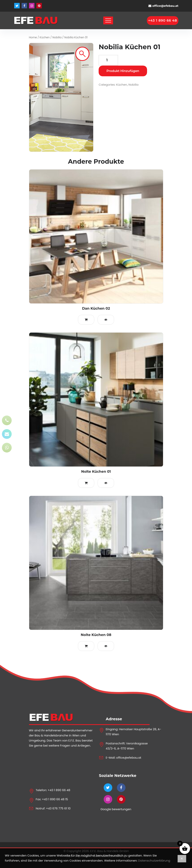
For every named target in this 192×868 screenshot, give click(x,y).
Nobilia (57, 37)
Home (33, 37)
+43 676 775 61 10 (58, 808)
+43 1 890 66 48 (59, 790)
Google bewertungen (116, 809)
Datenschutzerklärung (154, 861)
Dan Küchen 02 (96, 308)
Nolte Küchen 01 (96, 472)
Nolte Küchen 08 (96, 635)
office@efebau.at (165, 6)
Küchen (45, 37)
